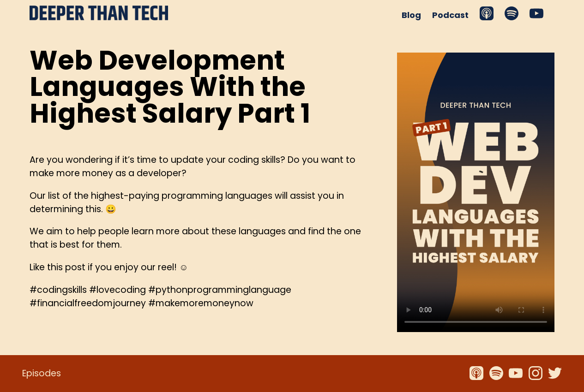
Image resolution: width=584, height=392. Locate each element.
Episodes (42, 373)
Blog (411, 15)
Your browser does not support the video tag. (476, 192)
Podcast (450, 15)
